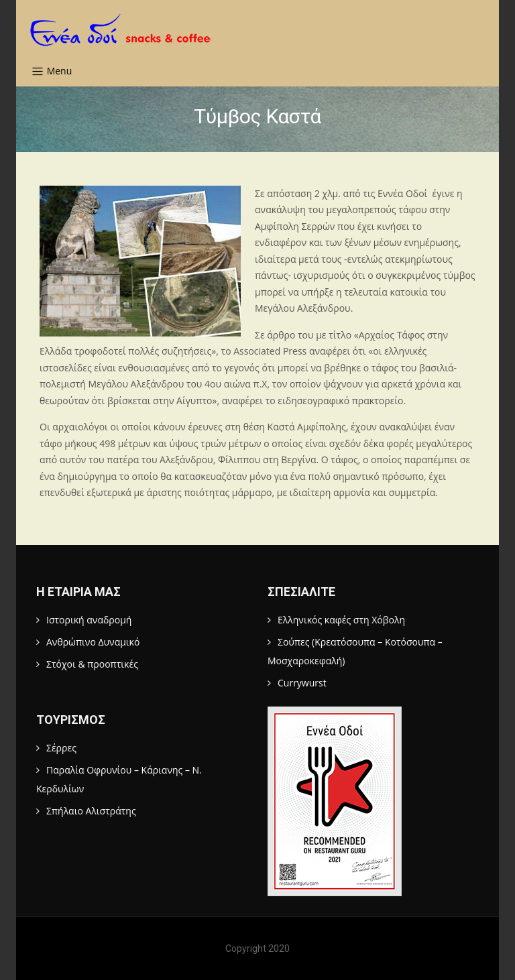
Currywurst (302, 683)
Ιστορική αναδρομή (89, 620)
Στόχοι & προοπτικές (92, 664)
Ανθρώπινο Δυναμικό (93, 642)
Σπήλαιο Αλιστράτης (91, 811)
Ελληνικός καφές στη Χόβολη (341, 620)
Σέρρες (61, 748)
